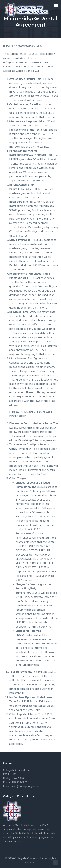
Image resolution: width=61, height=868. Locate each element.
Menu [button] (55, 5)
